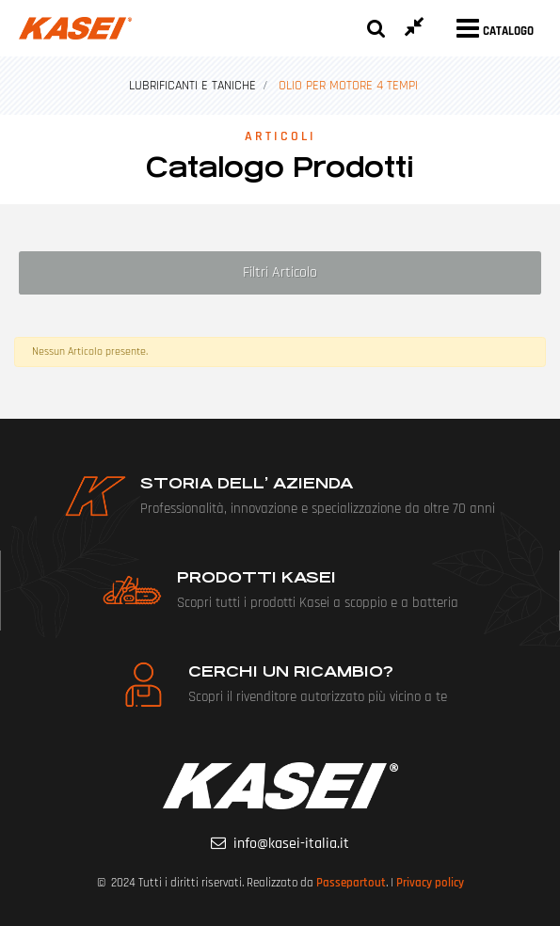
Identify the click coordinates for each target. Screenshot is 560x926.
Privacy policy (430, 883)
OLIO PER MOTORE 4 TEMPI (348, 86)
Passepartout (351, 883)
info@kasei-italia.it (291, 844)
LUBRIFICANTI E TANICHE (192, 86)
